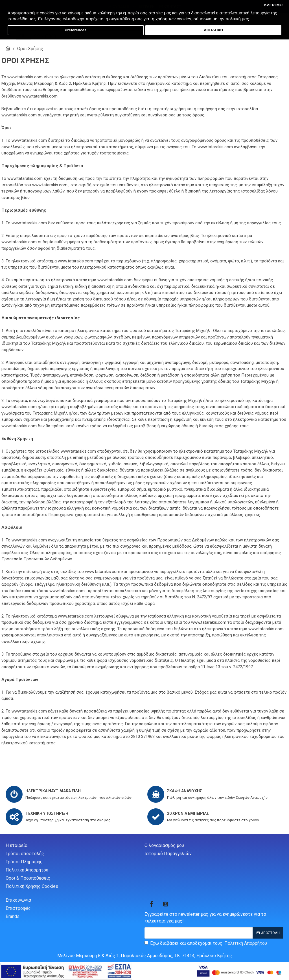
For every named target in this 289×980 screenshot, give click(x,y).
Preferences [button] (75, 30)
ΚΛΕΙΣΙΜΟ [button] (273, 5)
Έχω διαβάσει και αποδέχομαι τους (206, 943)
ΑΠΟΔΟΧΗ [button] (213, 30)
